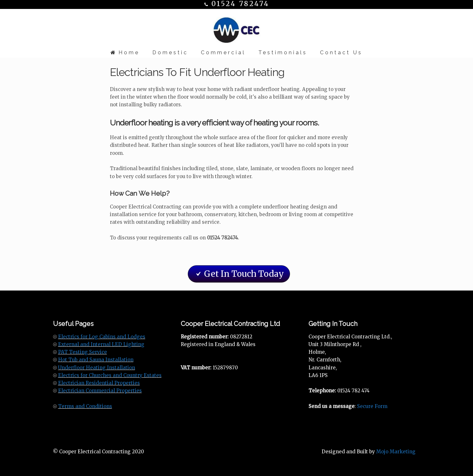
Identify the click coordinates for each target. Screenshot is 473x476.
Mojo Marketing (396, 452)
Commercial (223, 53)
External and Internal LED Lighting (101, 344)
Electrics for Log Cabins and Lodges (102, 337)
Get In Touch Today (239, 274)
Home (125, 53)
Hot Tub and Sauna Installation (96, 360)
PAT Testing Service (83, 352)
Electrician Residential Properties (99, 383)
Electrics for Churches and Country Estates (110, 375)
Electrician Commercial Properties (100, 391)
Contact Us (341, 53)
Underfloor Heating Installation (97, 368)
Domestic (170, 53)
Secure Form (372, 406)
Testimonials (283, 53)
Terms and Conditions (85, 406)
